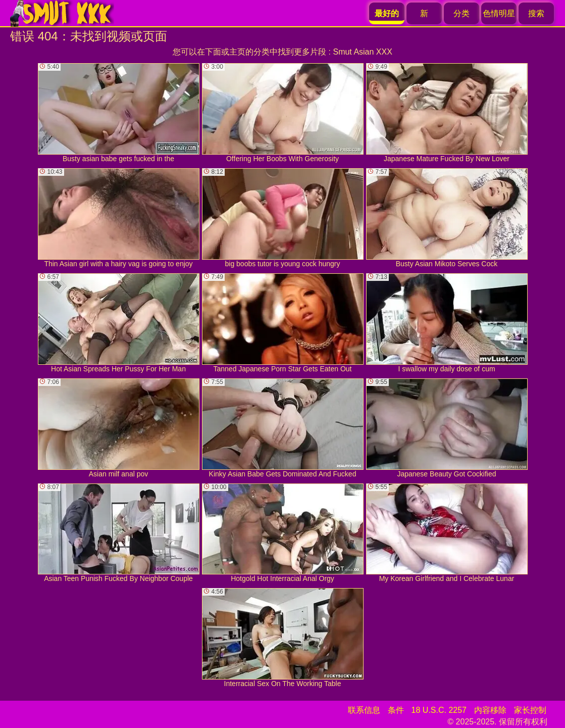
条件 (396, 710)
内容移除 (490, 710)
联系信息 (364, 710)
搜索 (536, 13)
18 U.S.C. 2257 (439, 710)
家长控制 (530, 710)
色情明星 (499, 13)
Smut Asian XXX (362, 52)
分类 (461, 13)
